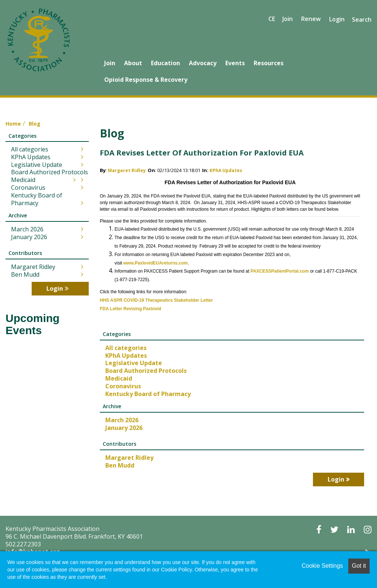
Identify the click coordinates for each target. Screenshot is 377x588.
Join (110, 63)
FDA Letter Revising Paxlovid (131, 309)
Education (165, 63)
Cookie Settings (322, 566)
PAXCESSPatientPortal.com (279, 271)
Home (13, 124)
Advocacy (203, 63)
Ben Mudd (120, 465)
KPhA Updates (226, 170)
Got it (359, 566)
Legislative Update (134, 363)
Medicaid (119, 378)
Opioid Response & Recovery (146, 80)
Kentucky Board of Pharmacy (148, 394)
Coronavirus (123, 386)
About (133, 63)
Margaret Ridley (127, 170)
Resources (269, 63)
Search (362, 20)
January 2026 (124, 428)
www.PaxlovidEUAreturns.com (156, 263)
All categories (126, 348)
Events (235, 63)
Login (337, 19)
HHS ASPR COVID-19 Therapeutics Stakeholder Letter (156, 300)
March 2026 (122, 420)
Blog (35, 124)
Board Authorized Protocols (146, 371)
